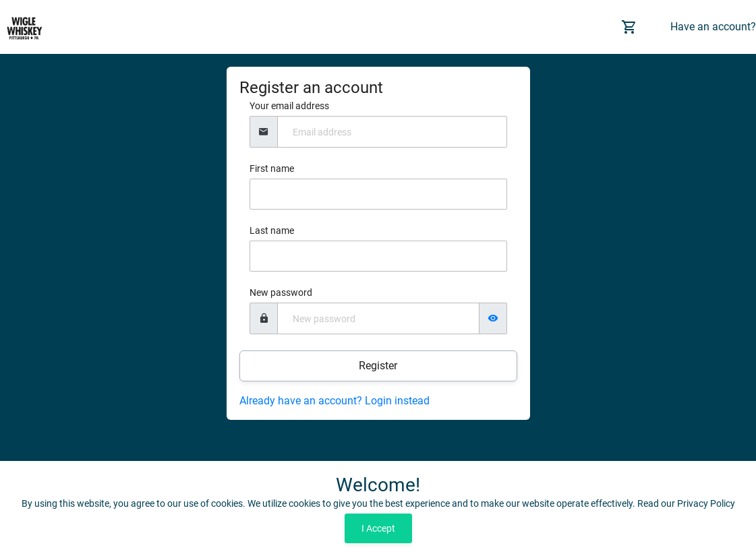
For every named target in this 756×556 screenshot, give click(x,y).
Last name (272, 230)
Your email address (289, 106)
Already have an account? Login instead (335, 401)
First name (272, 168)
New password (281, 292)
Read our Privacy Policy (686, 503)
